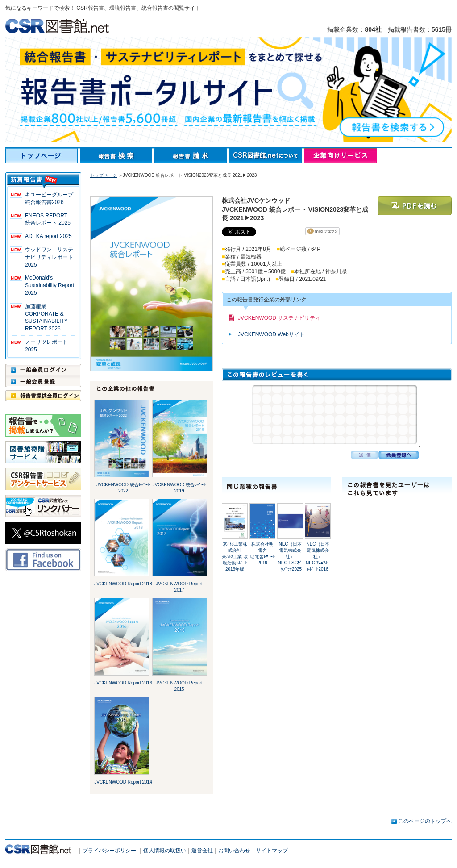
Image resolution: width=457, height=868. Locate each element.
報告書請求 (192, 156)
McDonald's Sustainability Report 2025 (50, 285)
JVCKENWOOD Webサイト (271, 334)
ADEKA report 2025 (48, 236)
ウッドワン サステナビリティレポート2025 (49, 257)
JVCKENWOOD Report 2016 (123, 683)
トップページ (43, 156)
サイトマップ (272, 851)
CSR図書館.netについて (266, 156)
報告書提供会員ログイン (43, 396)
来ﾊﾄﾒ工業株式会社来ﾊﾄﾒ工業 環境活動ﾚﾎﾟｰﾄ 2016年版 (235, 557)
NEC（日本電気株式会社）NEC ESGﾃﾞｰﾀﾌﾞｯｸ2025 (290, 557)
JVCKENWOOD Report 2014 (123, 782)
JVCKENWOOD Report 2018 (123, 584)
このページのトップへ (425, 821)
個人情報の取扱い (165, 851)
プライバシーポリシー (109, 851)
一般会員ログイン (43, 370)
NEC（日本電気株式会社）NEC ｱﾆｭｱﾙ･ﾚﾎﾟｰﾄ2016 (318, 557)
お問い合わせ (234, 851)
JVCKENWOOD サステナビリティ (279, 318)
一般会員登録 (43, 381)
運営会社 (202, 851)
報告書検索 (117, 156)
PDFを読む (415, 206)
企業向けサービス (340, 156)
